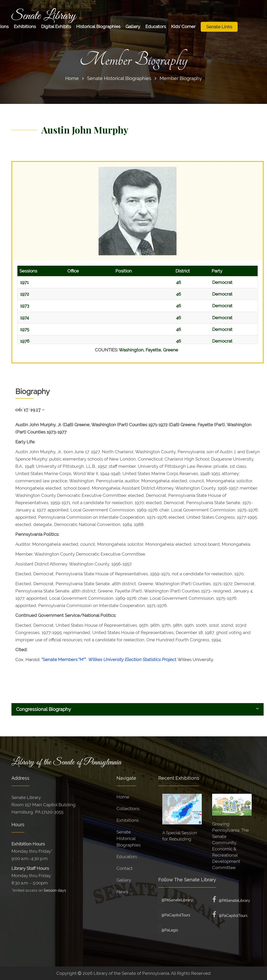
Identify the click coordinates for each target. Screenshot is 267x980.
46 (178, 282)
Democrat (222, 282)
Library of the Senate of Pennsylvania (66, 762)
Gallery (133, 26)
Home (72, 78)
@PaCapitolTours (174, 915)
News (122, 892)
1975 (25, 329)
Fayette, (154, 350)
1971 (24, 282)
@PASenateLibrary (176, 900)
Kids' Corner (183, 26)
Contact (125, 868)
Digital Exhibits (56, 26)
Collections (128, 809)
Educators (156, 26)
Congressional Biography (138, 709)
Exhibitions (25, 26)
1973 (25, 306)
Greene (171, 350)
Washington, (132, 350)
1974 (24, 318)
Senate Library (44, 16)
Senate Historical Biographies (119, 78)
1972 (25, 294)
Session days (55, 890)
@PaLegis (168, 930)
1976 (25, 341)
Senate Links (219, 27)
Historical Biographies (98, 26)
